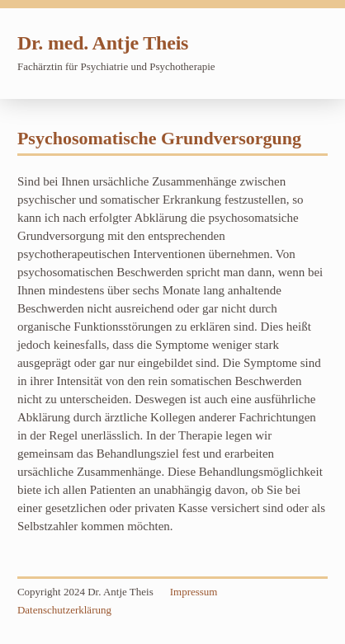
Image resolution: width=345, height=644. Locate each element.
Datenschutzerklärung (64, 610)
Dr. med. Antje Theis (103, 43)
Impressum (194, 592)
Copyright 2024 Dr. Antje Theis (85, 592)
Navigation (307, 52)
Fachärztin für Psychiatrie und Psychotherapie (116, 66)
